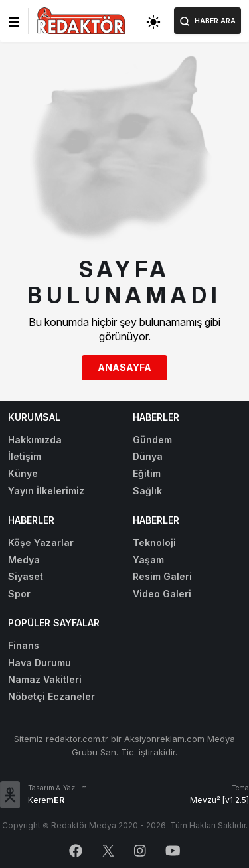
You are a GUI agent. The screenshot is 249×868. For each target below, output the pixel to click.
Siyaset (26, 576)
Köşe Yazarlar (41, 542)
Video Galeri (162, 594)
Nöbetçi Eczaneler (51, 696)
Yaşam (148, 560)
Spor (19, 594)
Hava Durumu (40, 663)
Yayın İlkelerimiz (46, 491)
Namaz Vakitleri (45, 679)
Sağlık (147, 491)
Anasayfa (124, 367)
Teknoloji (154, 542)
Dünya (148, 456)
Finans (24, 645)
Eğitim (147, 473)
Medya (24, 560)
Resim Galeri (162, 576)
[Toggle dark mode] (153, 21)
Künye (23, 473)
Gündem (152, 440)
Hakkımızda (35, 440)
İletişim (25, 456)
